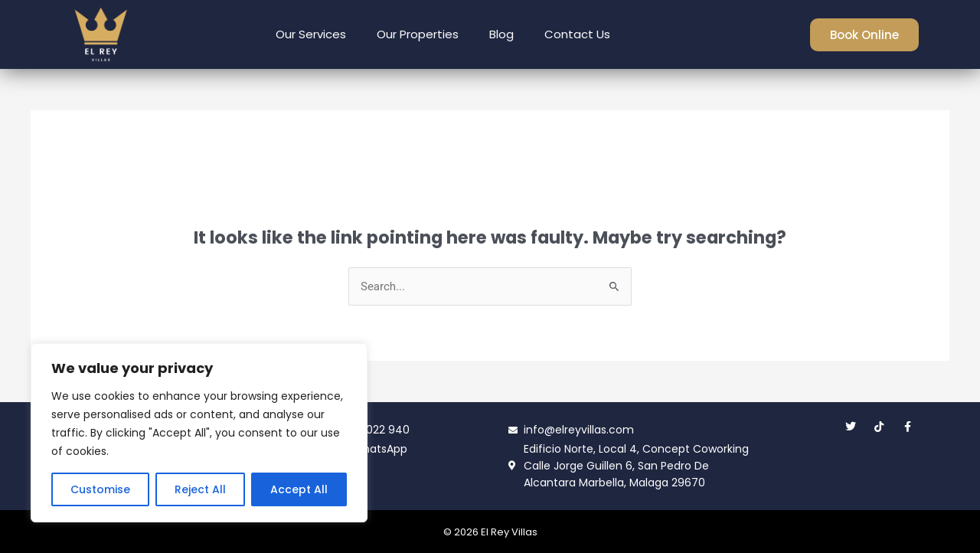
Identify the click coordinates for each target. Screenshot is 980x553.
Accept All (299, 489)
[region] (199, 433)
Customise (100, 489)
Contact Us (577, 34)
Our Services (311, 34)
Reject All (200, 489)
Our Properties (418, 34)
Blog (501, 34)
